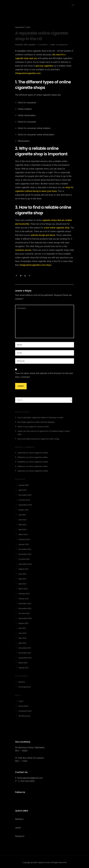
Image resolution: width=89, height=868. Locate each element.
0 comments (43, 45)
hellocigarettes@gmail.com (30, 778)
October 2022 (24, 614)
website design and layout (43, 235)
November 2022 (25, 609)
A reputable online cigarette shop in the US (42, 36)
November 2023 (25, 554)
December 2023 (25, 549)
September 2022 (25, 618)
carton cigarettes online (38, 453)
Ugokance (22, 471)
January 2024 (24, 544)
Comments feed (25, 711)
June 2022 (22, 633)
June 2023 (22, 574)
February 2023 (24, 594)
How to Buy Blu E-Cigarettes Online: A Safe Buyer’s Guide (40, 418)
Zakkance (21, 457)
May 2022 (22, 638)
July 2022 (22, 628)
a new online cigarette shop (57, 228)
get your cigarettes (45, 66)
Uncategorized (62, 45)
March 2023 (23, 589)
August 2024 (23, 510)
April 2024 (22, 530)
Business (22, 682)
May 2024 (22, 525)
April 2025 (22, 490)
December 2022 (25, 604)
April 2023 (22, 584)
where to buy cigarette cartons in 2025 (33, 427)
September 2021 (25, 658)
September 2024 (25, 505)
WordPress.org (24, 716)
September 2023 (25, 564)
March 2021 (23, 663)
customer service (23, 250)
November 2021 (25, 653)
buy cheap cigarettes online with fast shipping (36, 422)
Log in (21, 701)
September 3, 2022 (23, 27)
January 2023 (24, 599)
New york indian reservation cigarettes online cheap (38, 439)
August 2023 (23, 569)
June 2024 (22, 520)
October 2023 (24, 559)
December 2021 (25, 648)
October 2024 (24, 500)
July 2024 (22, 515)
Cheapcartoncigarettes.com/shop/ (36, 265)
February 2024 (24, 540)
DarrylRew (22, 462)
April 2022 (22, 643)
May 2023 (22, 579)
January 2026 (24, 485)
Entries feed (23, 706)
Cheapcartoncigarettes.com (28, 73)
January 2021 (23, 668)
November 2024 (25, 495)
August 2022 (23, 623)
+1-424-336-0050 (26, 781)
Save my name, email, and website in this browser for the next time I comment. (44, 375)
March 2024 (23, 535)
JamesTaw (22, 453)
